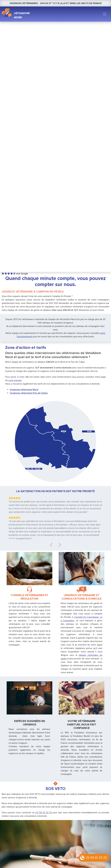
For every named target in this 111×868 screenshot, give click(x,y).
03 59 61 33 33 (96, 858)
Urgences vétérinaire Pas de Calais (29, 393)
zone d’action (15, 380)
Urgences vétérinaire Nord (24, 390)
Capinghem (69, 621)
